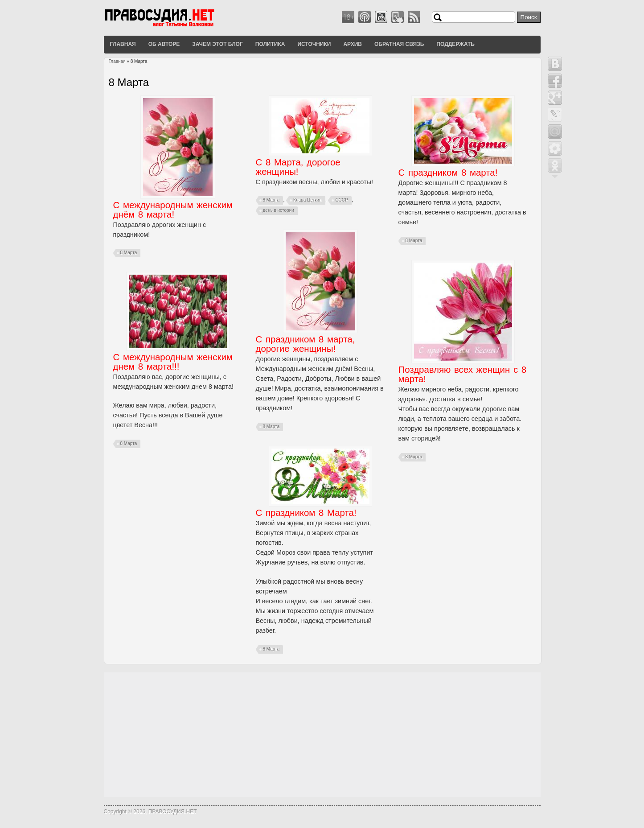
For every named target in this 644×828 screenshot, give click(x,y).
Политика (270, 44)
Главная (123, 44)
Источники (314, 44)
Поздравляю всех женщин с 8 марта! (463, 374)
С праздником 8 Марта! (306, 513)
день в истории (279, 210)
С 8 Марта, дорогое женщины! (298, 167)
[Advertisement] (322, 735)
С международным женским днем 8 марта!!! (173, 362)
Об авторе (164, 44)
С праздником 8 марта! (448, 173)
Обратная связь (399, 44)
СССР (341, 200)
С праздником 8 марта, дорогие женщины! (306, 344)
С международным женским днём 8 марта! (173, 210)
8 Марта (129, 253)
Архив (353, 44)
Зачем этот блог (217, 44)
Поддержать (455, 44)
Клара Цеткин (308, 200)
